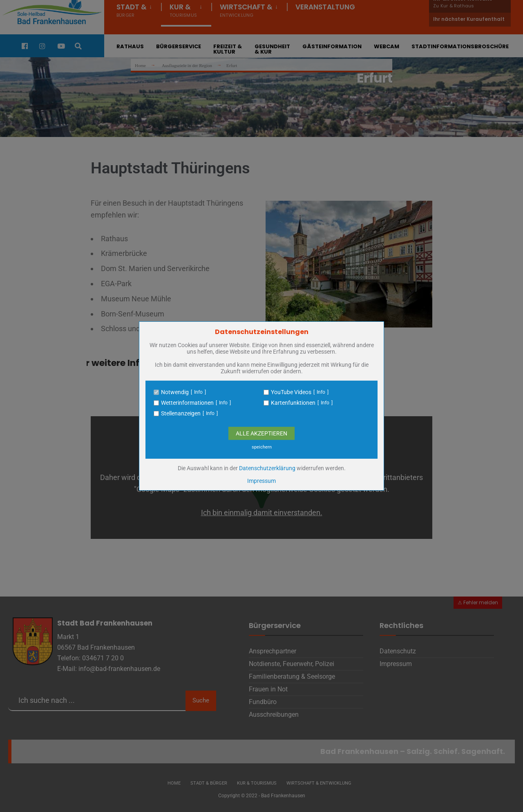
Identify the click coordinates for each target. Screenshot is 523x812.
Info (198, 392)
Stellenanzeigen (181, 413)
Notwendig (175, 392)
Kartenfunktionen (293, 403)
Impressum (261, 481)
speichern (262, 447)
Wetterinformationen (187, 403)
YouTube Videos (291, 392)
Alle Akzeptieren (261, 433)
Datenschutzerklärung (267, 468)
